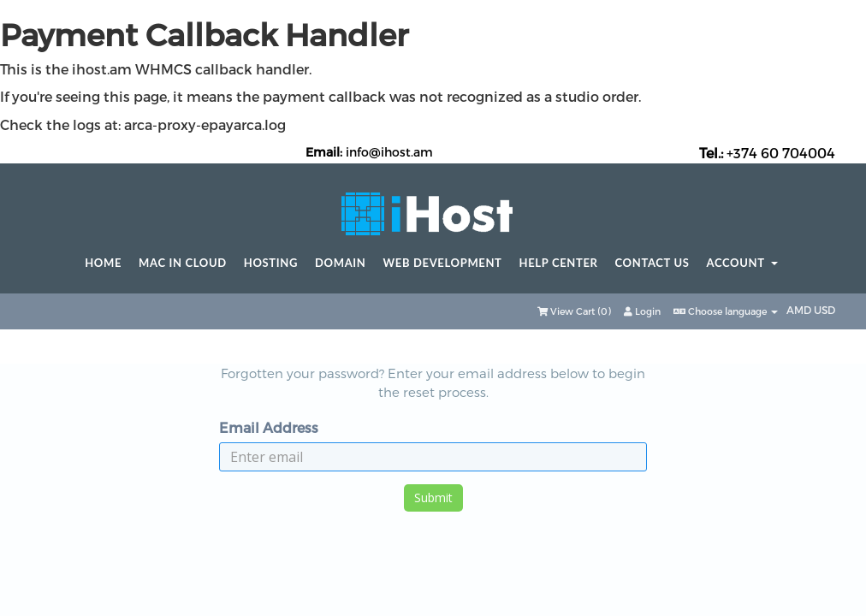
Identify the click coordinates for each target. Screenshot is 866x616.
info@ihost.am (389, 152)
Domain (340, 263)
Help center (559, 263)
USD (824, 310)
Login (642, 311)
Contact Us (652, 263)
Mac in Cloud (183, 263)
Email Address (269, 427)
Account (742, 263)
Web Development (443, 263)
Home (103, 263)
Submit (433, 498)
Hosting (271, 263)
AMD (800, 310)
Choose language (726, 311)
